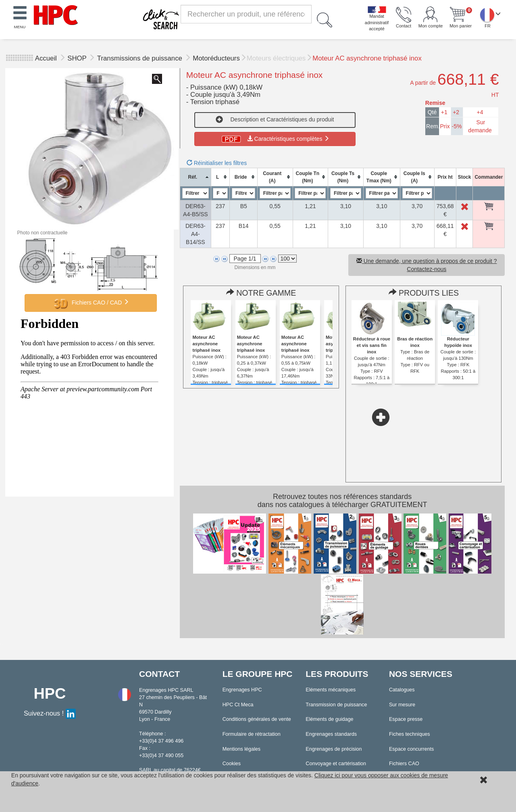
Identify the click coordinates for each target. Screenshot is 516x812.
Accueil (46, 58)
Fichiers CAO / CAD (91, 303)
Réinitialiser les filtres (217, 163)
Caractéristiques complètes (275, 139)
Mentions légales (242, 749)
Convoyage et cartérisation (336, 764)
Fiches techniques (410, 734)
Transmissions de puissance (141, 58)
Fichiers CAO (404, 764)
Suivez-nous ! (50, 713)
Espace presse (406, 719)
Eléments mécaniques (331, 690)
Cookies (232, 764)
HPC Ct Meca (238, 705)
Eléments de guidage (329, 719)
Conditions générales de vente (257, 719)
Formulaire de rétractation (252, 734)
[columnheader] (195, 177)
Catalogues (402, 690)
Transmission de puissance (336, 705)
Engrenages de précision (334, 749)
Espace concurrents (411, 749)
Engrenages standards (331, 734)
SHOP (78, 58)
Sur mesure (402, 705)
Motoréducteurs (216, 58)
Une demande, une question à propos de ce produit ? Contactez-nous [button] (427, 265)
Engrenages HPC (242, 690)
